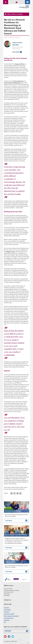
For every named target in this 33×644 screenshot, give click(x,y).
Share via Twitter (15, 493)
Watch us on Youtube (5, 637)
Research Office (20, 64)
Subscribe (17, 631)
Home (17, 2)
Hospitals (6, 608)
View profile (17, 52)
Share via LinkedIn (20, 493)
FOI (5, 622)
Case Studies (7, 610)
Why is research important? (11, 616)
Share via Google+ (17, 493)
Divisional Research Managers (12, 83)
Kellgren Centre (10, 252)
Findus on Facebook (9, 637)
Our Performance (9, 618)
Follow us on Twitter (13, 637)
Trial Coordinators (18, 81)
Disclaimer (7, 620)
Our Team (7, 612)
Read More (17, 521)
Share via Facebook (12, 493)
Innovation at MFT (9, 614)
